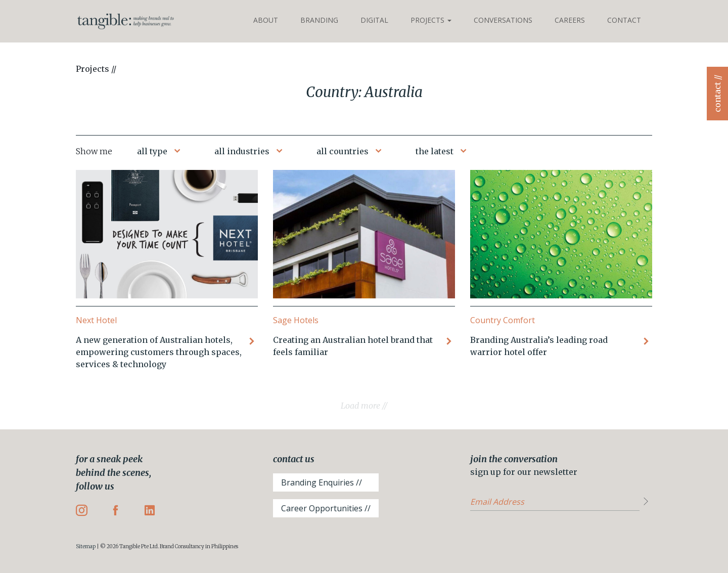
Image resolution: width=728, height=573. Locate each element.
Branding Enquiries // (322, 482)
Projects (431, 20)
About (266, 20)
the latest (435, 151)
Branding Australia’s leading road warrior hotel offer (539, 346)
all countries (343, 151)
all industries (242, 151)
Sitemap (86, 546)
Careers (570, 20)
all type (152, 151)
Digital (374, 20)
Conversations (503, 20)
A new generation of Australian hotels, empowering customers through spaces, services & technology (159, 352)
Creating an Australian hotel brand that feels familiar (353, 346)
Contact (624, 20)
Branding (319, 20)
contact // (717, 94)
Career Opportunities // (326, 508)
